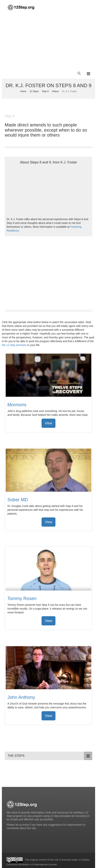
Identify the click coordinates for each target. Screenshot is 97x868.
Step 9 (45, 91)
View (48, 423)
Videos (55, 91)
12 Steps (34, 91)
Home (23, 91)
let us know (22, 825)
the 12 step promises (14, 345)
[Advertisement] (48, 39)
